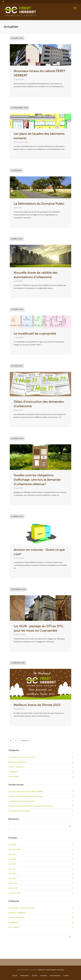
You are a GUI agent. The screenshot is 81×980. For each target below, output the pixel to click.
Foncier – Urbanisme (16, 767)
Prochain (25, 741)
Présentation (25, 976)
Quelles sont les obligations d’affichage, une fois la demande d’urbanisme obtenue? (37, 480)
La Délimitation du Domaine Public (39, 204)
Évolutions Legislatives (17, 762)
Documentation (55, 976)
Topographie (13, 772)
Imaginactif (41, 970)
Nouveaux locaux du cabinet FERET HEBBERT (26, 792)
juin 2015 (12, 869)
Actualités (44, 976)
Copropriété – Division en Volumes (22, 757)
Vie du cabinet (14, 777)
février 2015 (13, 883)
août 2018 (12, 845)
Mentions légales (51, 970)
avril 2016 (12, 859)
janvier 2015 (13, 888)
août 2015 (12, 864)
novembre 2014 (15, 893)
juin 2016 (12, 854)
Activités (35, 976)
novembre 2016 (15, 850)
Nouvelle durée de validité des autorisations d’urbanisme (31, 806)
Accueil (15, 976)
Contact (66, 976)
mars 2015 (12, 878)
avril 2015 (12, 874)
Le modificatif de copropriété (35, 334)
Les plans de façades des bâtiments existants (26, 796)
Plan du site (60, 970)
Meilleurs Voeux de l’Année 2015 (37, 705)
